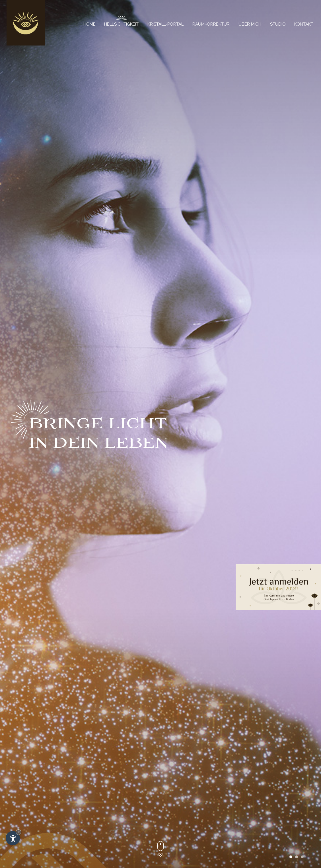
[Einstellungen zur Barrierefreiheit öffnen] (13, 838)
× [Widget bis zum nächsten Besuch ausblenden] (18, 832)
